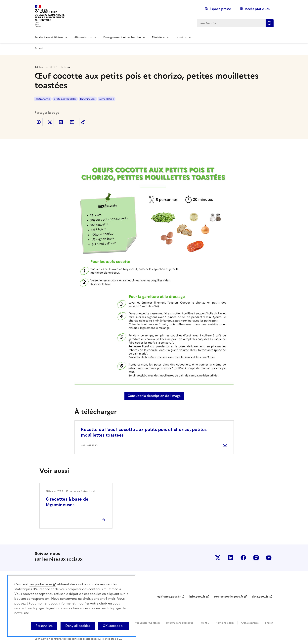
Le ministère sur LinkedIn (231, 558)
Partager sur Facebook (39, 122)
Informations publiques (180, 623)
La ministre (183, 37)
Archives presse (250, 623)
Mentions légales (225, 623)
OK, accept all (113, 626)
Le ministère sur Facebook (243, 558)
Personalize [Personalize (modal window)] (44, 626)
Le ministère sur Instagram (256, 558)
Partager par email (72, 122)
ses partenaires (41, 584)
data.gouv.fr (260, 597)
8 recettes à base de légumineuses (67, 502)
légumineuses (88, 99)
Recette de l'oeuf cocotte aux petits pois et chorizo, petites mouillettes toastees (144, 432)
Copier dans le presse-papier (83, 122)
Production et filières (49, 37)
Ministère (158, 37)
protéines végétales (65, 99)
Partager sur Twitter (50, 122)
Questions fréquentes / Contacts (141, 623)
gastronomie (43, 99)
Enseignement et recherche (122, 37)
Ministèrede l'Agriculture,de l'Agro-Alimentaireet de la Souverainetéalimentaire (50, 15)
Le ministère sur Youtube (269, 558)
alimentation (107, 99)
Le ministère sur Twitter (218, 558)
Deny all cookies (78, 626)
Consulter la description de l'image (156, 396)
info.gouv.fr (197, 597)
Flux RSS (204, 623)
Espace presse (220, 9)
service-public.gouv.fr (229, 597)
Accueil (39, 48)
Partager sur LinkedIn (61, 122)
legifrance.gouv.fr (169, 597)
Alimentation (83, 37)
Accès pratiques (257, 9)
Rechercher (270, 23)
